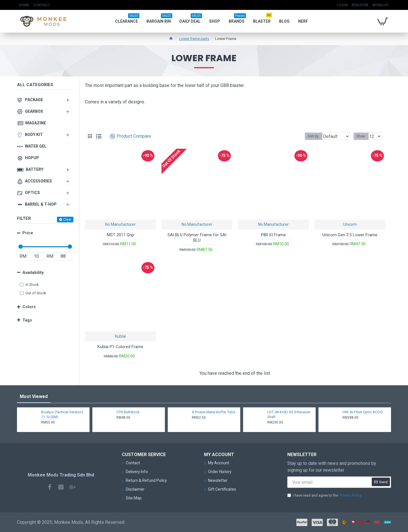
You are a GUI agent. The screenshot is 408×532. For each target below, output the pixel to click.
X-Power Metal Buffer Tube (213, 412)
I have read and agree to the (325, 495)
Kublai (120, 336)
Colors (29, 307)
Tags (27, 320)
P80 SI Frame (273, 235)
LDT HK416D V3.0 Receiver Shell (289, 414)
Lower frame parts (194, 39)
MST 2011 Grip (120, 235)
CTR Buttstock (128, 412)
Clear (67, 220)
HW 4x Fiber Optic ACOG (363, 412)
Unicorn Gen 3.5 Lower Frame (350, 235)
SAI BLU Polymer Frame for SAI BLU (197, 238)
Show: (363, 136)
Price (28, 233)
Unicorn (350, 224)
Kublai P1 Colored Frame (120, 347)
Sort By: (309, 136)
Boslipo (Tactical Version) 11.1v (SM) (62, 414)
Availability (33, 273)
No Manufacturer (120, 224)
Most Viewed (34, 396)
